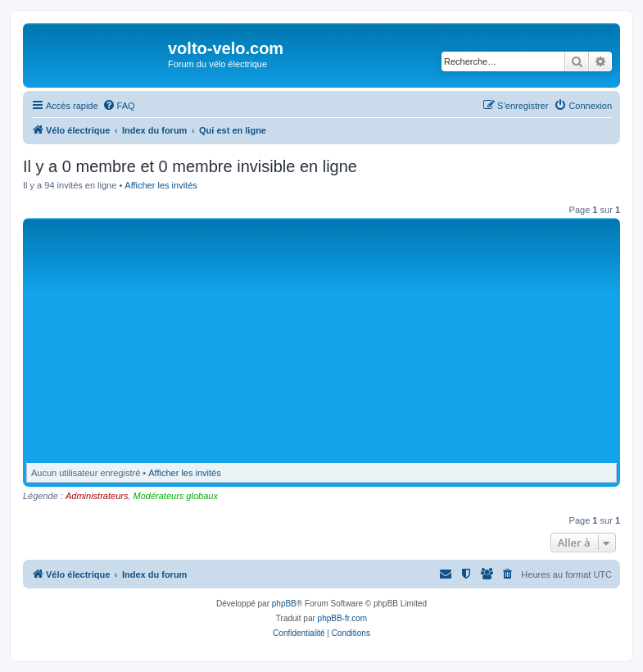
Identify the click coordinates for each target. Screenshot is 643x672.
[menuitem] (119, 106)
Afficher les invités (161, 185)
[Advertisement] (335, 345)
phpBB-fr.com (343, 618)
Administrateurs (97, 496)
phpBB (284, 604)
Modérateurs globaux (176, 496)
